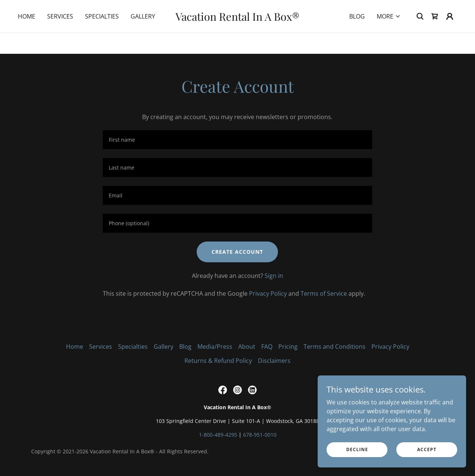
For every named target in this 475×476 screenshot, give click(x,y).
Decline (357, 449)
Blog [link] (357, 37)
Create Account (237, 252)
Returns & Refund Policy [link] (218, 361)
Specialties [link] (102, 37)
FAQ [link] (267, 347)
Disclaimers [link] (274, 361)
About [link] (247, 347)
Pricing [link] (288, 347)
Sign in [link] (274, 276)
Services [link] (60, 37)
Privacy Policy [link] (268, 293)
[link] (238, 39)
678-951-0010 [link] (260, 435)
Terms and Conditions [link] (335, 347)
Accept (427, 449)
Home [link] (27, 37)
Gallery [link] (143, 37)
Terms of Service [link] (324, 293)
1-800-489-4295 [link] (218, 435)
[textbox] (237, 140)
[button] (389, 37)
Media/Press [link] (215, 347)
